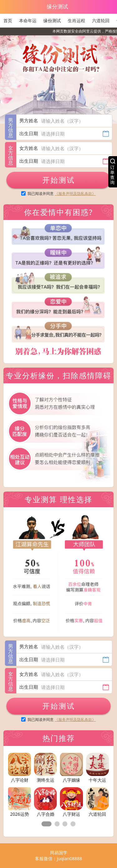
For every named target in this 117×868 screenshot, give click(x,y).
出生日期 (29, 133)
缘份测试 (52, 20)
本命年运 (28, 20)
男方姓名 (29, 120)
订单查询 (112, 175)
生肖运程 (76, 20)
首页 (8, 20)
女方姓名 (29, 148)
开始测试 (59, 180)
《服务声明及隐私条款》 (75, 194)
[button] (46, 824)
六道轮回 (101, 20)
